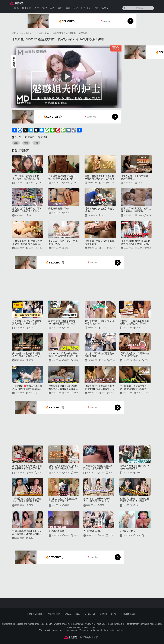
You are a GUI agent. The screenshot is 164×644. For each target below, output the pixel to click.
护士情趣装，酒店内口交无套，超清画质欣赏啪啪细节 (133, 387)
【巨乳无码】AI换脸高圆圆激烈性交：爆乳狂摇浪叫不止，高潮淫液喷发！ (98, 467)
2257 (78, 614)
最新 (16, 8)
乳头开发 (86, 8)
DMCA (68, 614)
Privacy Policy (53, 614)
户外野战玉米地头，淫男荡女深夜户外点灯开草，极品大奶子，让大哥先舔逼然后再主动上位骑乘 (27, 322)
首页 (13, 33)
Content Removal (108, 614)
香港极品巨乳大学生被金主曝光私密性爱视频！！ (63, 500)
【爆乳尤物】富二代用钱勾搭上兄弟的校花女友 (134, 355)
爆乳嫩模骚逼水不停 (59, 208)
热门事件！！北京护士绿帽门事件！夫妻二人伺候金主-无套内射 (27, 355)
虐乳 (68, 8)
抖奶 (45, 8)
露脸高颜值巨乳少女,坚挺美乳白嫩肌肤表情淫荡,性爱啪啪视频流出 (27, 467)
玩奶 (76, 8)
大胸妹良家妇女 (128, 531)
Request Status (128, 614)
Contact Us (90, 614)
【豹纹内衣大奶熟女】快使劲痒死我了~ (99, 210)
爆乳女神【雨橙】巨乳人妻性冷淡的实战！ (63, 242)
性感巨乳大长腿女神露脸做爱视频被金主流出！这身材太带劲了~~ (134, 500)
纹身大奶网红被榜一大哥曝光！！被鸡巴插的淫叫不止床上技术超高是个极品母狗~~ (98, 500)
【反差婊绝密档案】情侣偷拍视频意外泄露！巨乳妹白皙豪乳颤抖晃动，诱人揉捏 (136, 242)
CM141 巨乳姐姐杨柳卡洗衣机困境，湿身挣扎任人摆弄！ (64, 467)
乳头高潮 (27, 8)
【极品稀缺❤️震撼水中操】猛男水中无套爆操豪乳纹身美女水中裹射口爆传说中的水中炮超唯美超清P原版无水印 (27, 387)
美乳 (60, 8)
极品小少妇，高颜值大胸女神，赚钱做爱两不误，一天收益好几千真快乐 (63, 322)
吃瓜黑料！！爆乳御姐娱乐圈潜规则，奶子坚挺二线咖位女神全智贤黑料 (134, 322)
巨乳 (52, 8)
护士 (36, 143)
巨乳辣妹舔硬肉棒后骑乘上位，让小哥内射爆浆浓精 (62, 177)
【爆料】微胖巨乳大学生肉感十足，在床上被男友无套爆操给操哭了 (27, 500)
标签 (105, 8)
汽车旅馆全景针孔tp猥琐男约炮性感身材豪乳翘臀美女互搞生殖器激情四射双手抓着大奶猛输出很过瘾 (63, 387)
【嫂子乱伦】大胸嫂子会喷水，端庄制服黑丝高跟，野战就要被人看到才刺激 (27, 177)
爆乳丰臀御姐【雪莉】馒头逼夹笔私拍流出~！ (99, 322)
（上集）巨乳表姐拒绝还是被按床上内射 (99, 355)
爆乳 (26, 143)
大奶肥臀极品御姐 (92, 531)
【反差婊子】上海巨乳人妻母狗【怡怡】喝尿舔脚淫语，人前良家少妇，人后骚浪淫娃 (99, 387)
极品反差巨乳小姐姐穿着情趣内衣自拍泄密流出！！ (134, 467)
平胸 (96, 8)
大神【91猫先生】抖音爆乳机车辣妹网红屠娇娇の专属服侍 (100, 177)
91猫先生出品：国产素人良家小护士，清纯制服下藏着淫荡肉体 (27, 242)
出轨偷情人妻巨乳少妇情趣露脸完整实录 (99, 242)
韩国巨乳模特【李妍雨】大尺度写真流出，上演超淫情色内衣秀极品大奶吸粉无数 (27, 532)
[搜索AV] (138, 8)
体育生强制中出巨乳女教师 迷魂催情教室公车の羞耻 (136, 210)
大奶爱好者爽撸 (56, 531)
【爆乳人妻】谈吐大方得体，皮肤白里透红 (136, 177)
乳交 (37, 8)
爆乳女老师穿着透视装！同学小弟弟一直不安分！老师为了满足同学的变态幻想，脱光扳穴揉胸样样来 (27, 210)
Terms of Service (34, 614)
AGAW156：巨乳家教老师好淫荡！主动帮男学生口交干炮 (63, 355)
